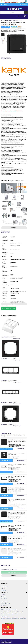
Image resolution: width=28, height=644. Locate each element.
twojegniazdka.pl (23, 2)
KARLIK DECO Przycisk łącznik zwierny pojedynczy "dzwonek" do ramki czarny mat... (17, 514)
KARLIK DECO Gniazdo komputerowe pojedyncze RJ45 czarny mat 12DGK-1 (17, 489)
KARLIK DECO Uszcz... (7, 337)
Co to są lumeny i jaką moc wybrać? (9, 610)
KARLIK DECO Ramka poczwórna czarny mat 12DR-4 (17, 465)
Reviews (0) (5, 306)
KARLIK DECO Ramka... (7, 359)
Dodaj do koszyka (5, 449)
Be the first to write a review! (8, 308)
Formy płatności (5, 601)
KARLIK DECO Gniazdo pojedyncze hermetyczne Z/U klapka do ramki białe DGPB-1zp (17, 550)
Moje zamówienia (5, 586)
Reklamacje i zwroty (5, 603)
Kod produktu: (4, 27)
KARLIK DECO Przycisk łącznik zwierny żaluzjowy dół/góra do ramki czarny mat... (17, 501)
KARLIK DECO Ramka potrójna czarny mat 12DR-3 (16, 526)
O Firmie (3, 595)
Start (2, 20)
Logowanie (4, 5)
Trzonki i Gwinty (5, 616)
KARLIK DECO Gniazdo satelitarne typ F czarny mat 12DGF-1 (17, 454)
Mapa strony (4, 605)
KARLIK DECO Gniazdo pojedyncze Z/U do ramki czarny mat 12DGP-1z (17, 538)
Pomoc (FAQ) (4, 599)
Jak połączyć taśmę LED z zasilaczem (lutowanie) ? (12, 612)
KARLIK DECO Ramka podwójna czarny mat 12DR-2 (17, 477)
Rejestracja (24, 5)
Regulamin (3, 597)
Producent (14, 27)
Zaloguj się (3, 590)
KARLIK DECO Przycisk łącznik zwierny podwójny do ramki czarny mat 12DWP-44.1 (17, 441)
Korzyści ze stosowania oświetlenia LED (10, 614)
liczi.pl (11, 642)
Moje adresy (4, 588)
